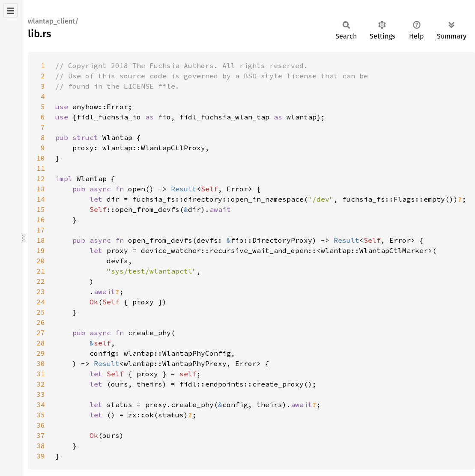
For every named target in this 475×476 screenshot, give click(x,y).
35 (41, 415)
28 (41, 343)
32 (41, 384)
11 (41, 168)
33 (41, 394)
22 (41, 281)
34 (41, 405)
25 (41, 312)
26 (41, 322)
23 (41, 292)
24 (41, 302)
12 (41, 178)
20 (41, 261)
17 (41, 230)
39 (41, 456)
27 (41, 333)
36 (41, 425)
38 (41, 446)
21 (41, 271)
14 (41, 199)
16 (41, 220)
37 (41, 435)
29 (41, 353)
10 (41, 158)
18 (41, 240)
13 (41, 189)
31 (41, 374)
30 (41, 363)
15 (41, 209)
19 (41, 250)
